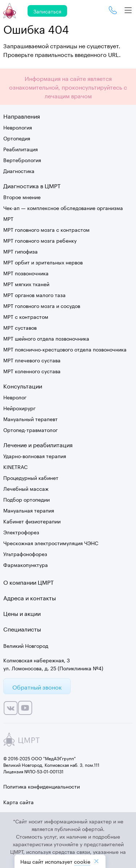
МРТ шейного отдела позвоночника (46, 338)
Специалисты (22, 628)
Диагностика (19, 170)
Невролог (15, 397)
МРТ (8, 218)
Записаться (47, 11)
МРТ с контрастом (26, 316)
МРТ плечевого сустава (32, 360)
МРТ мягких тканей (26, 284)
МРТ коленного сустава (32, 371)
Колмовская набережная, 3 (37, 660)
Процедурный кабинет (31, 477)
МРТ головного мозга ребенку (40, 240)
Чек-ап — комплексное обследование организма (63, 207)
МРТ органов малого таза (34, 295)
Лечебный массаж (26, 488)
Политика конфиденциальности (42, 786)
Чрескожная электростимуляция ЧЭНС (51, 543)
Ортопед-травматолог (30, 429)
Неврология (18, 127)
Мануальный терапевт (30, 419)
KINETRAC (15, 466)
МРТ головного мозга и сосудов (42, 305)
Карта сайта (18, 802)
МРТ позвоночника (26, 273)
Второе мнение (22, 197)
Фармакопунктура (26, 564)
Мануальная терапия (29, 510)
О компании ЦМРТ (28, 582)
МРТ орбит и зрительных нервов (43, 262)
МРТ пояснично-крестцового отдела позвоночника (65, 349)
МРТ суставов (20, 327)
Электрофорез (21, 532)
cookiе (82, 861)
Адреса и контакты (30, 597)
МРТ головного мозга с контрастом (46, 229)
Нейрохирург (19, 408)
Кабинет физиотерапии (32, 521)
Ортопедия (17, 138)
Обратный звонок (37, 686)
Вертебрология (22, 160)
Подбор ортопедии (26, 499)
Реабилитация (20, 149)
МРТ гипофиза (20, 251)
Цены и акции (22, 613)
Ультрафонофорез (25, 554)
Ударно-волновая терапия (35, 456)
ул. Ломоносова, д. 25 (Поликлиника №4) (53, 668)
